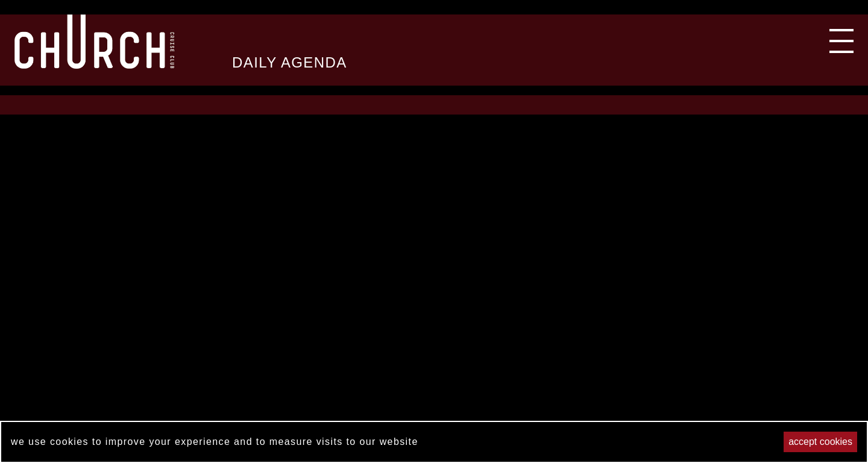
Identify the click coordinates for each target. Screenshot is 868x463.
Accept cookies (820, 442)
